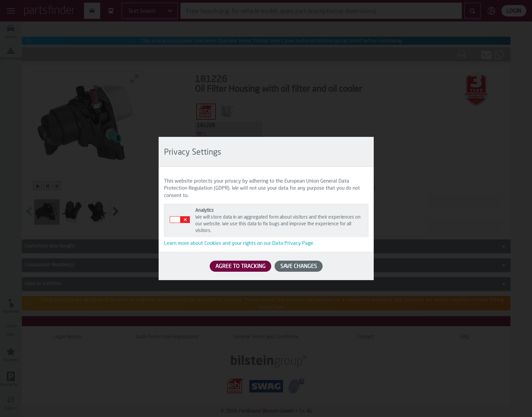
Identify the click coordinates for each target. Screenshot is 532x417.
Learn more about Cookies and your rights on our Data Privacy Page (239, 243)
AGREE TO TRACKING (240, 266)
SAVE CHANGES (299, 266)
